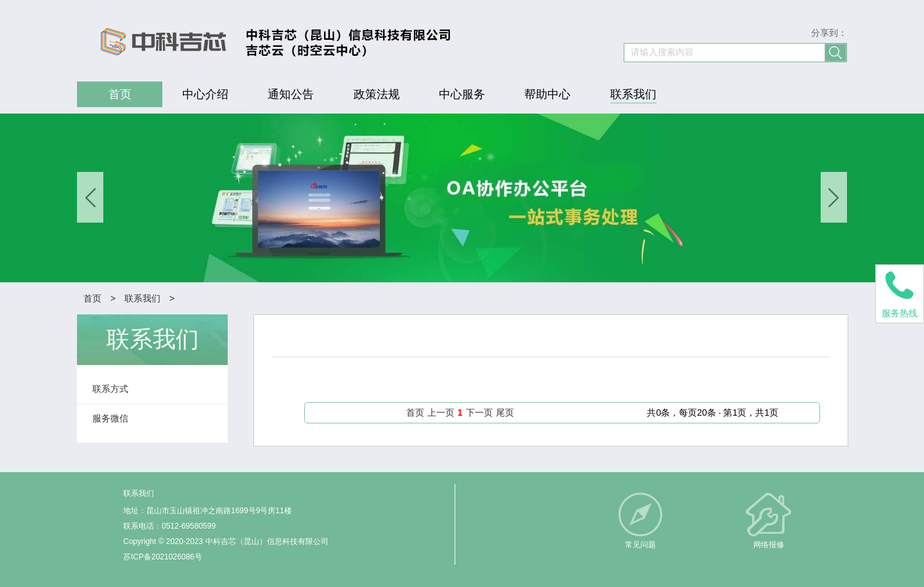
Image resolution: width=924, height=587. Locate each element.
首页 (92, 298)
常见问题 (640, 545)
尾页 (505, 413)
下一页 (479, 413)
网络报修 (769, 545)
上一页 (441, 413)
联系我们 (142, 298)
